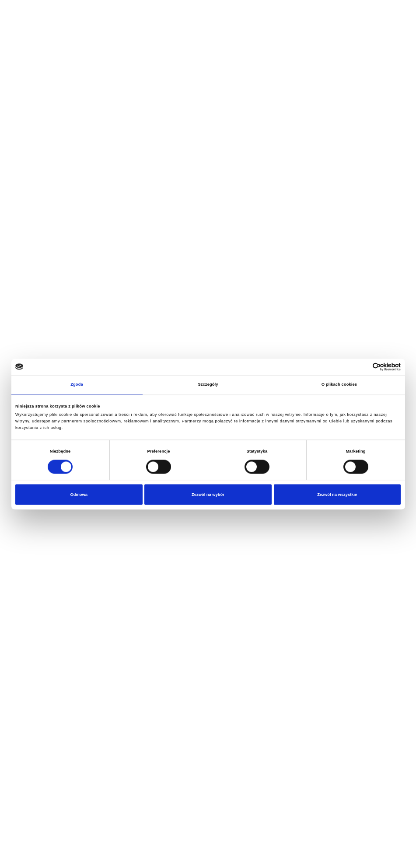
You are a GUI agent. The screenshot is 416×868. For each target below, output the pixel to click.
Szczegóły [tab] (208, 385)
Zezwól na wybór (208, 495)
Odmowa (79, 495)
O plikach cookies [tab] (339, 385)
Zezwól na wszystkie (337, 495)
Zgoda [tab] (77, 385)
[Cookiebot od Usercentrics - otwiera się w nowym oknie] (362, 367)
